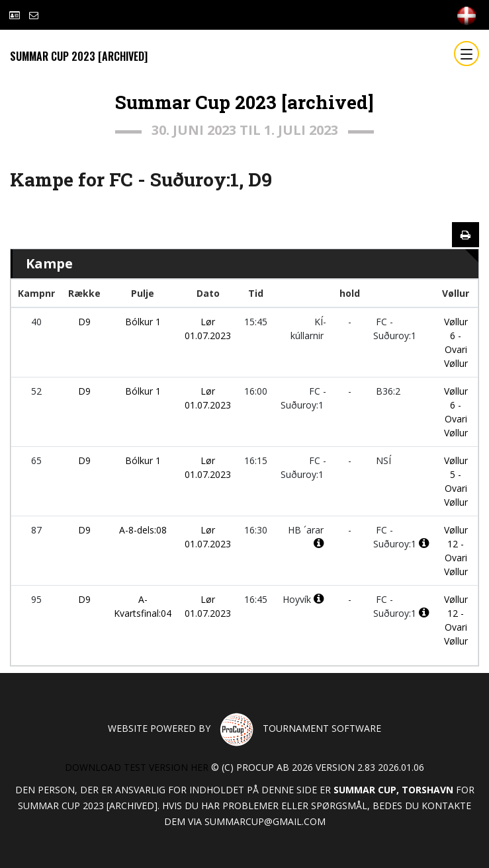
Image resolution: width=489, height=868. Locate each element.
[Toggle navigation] (467, 54)
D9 (84, 322)
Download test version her (137, 767)
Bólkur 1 (143, 322)
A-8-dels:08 (143, 530)
